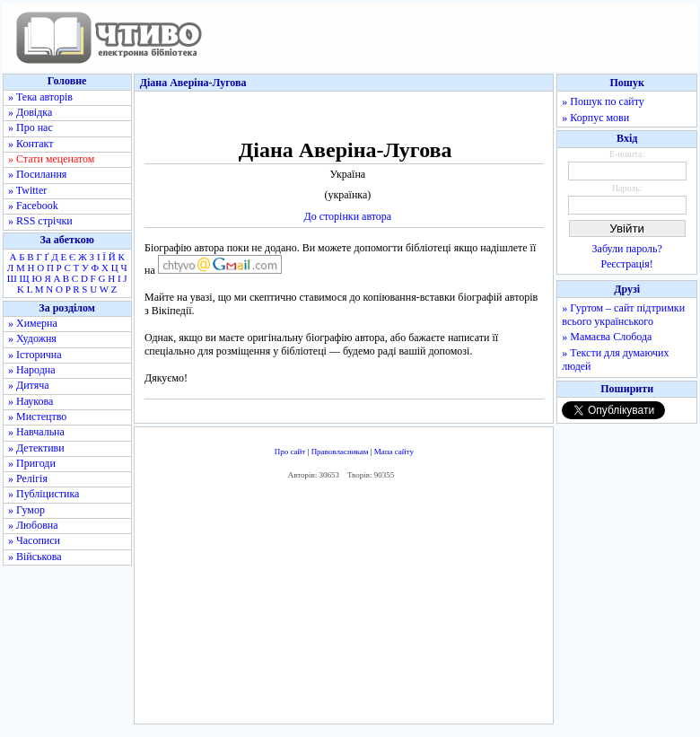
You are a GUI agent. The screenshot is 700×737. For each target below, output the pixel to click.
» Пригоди (32, 463)
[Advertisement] (344, 607)
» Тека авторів (40, 97)
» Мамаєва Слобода (607, 337)
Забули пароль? (627, 249)
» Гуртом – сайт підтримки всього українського (623, 315)
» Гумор (26, 510)
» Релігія (28, 478)
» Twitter (27, 190)
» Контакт (31, 144)
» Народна (32, 370)
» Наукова (31, 401)
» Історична (35, 355)
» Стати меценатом (51, 159)
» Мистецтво (37, 417)
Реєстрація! (627, 264)
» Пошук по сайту (603, 101)
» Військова (35, 557)
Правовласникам (340, 452)
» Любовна (33, 525)
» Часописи (34, 540)
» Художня (32, 338)
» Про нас (31, 127)
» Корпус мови (595, 118)
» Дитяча (29, 385)
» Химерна (33, 323)
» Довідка (30, 112)
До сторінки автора (347, 216)
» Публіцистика (44, 494)
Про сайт (290, 452)
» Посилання (37, 174)
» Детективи (36, 448)
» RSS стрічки (40, 221)
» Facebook (33, 206)
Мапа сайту (394, 452)
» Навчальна (36, 432)
